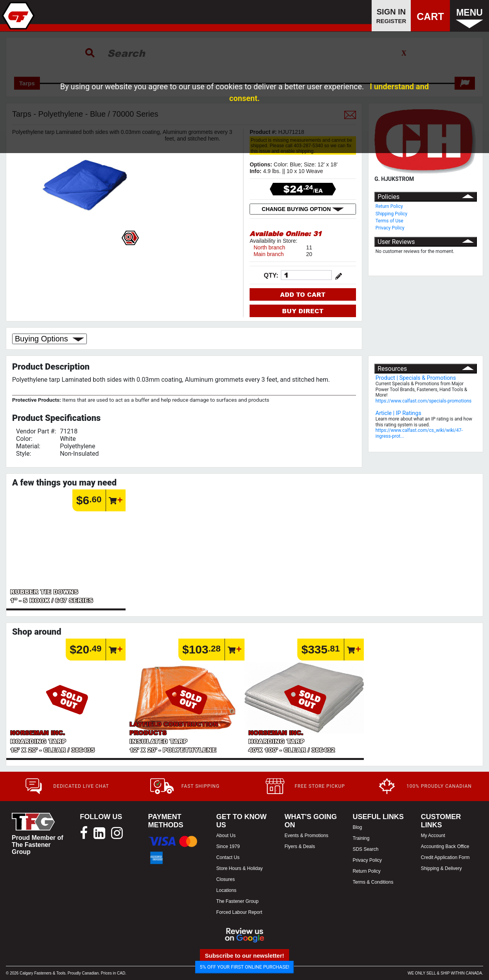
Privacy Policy (390, 228)
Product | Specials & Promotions (416, 378)
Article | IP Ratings (398, 413)
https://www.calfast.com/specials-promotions (424, 401)
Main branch (269, 254)
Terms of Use (389, 221)
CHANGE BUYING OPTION (303, 209)
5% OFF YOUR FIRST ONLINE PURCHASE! (245, 967)
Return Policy (389, 206)
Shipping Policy (392, 214)
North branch (269, 247)
